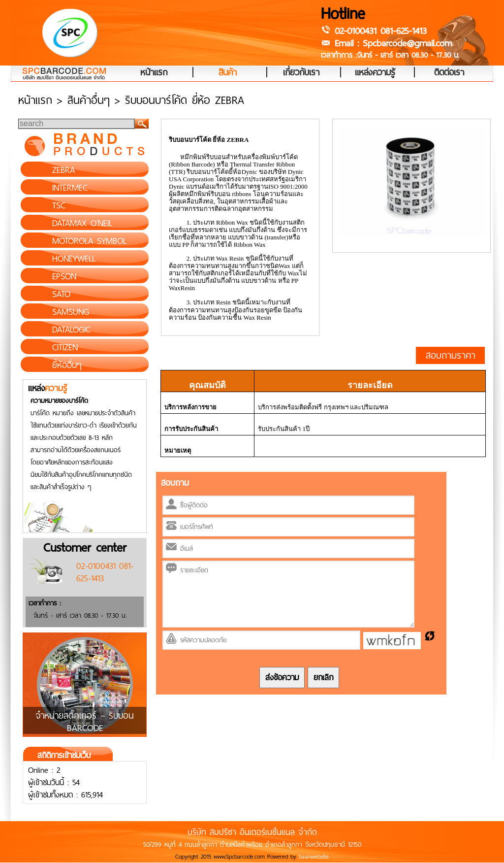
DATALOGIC (71, 330)
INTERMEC (70, 188)
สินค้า (228, 73)
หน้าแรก (154, 73)
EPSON (64, 276)
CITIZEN (65, 347)
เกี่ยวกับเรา (301, 73)
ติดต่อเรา (449, 73)
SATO (61, 294)
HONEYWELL (74, 259)
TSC (59, 205)
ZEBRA (63, 170)
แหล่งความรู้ (375, 73)
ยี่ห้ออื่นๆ (67, 365)
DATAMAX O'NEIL (82, 223)
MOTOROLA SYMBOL (89, 241)
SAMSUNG (71, 312)
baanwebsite (314, 857)
